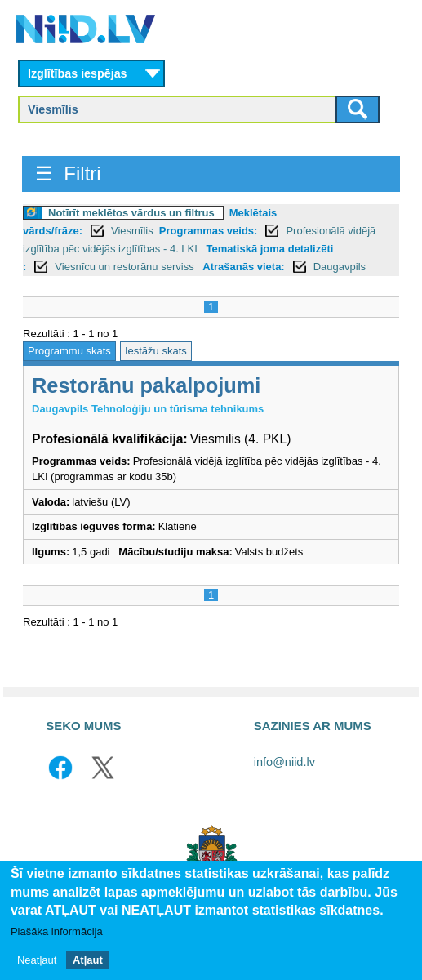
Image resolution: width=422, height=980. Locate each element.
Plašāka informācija (57, 932)
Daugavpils (340, 267)
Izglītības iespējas (78, 73)
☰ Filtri (68, 174)
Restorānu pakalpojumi (146, 385)
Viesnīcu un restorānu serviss (126, 267)
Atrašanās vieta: (243, 267)
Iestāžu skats (156, 351)
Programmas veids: (209, 231)
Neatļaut (37, 960)
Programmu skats (69, 351)
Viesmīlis (132, 231)
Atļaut (88, 960)
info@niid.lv (284, 762)
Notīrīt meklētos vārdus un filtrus (131, 213)
